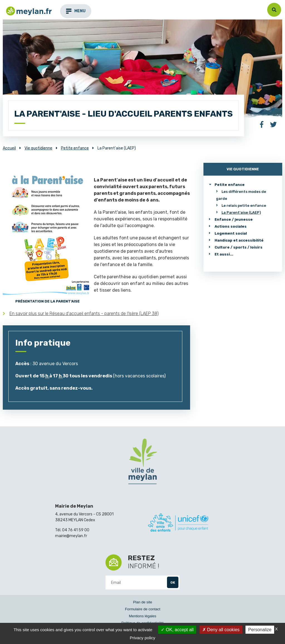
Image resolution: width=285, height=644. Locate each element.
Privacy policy (142, 638)
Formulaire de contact (143, 609)
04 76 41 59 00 (76, 530)
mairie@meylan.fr (71, 536)
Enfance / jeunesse (234, 219)
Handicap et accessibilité (239, 240)
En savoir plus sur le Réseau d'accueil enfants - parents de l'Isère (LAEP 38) (84, 314)
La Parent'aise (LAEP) (241, 212)
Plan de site (143, 602)
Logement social (231, 233)
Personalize (260, 630)
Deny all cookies (221, 630)
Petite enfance (230, 185)
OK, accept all (177, 630)
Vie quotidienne (243, 169)
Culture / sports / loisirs (239, 247)
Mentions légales (142, 616)
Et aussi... (224, 254)
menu (76, 11)
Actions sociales (231, 226)
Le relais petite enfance (244, 206)
